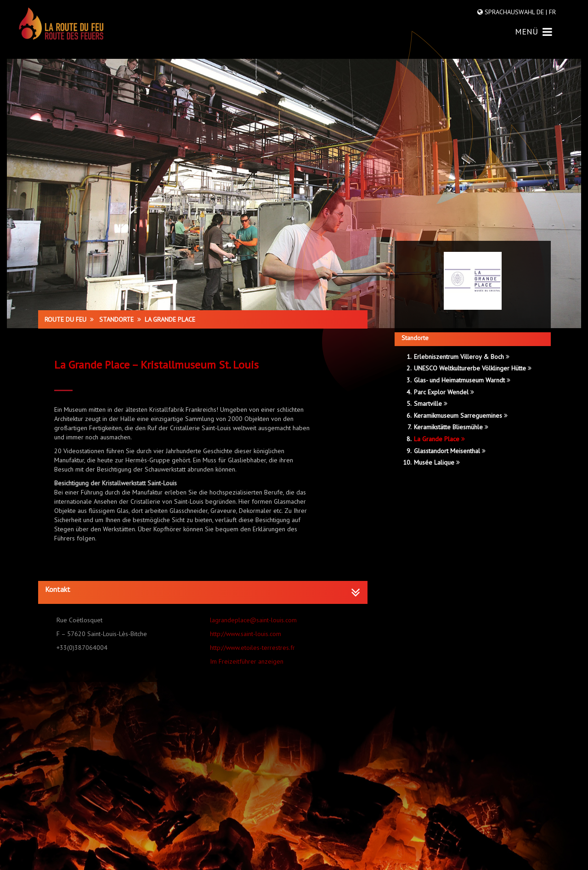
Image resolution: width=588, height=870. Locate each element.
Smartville (431, 404)
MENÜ (534, 31)
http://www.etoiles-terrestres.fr (252, 648)
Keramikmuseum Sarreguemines (461, 415)
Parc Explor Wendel (444, 392)
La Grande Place (439, 439)
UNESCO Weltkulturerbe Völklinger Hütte (473, 368)
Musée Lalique (437, 462)
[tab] (203, 592)
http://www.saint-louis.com (246, 634)
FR (551, 12)
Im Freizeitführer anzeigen (247, 661)
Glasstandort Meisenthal (450, 451)
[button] (203, 590)
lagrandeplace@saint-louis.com (253, 620)
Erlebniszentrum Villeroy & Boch (462, 357)
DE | (542, 12)
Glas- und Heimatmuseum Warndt (462, 380)
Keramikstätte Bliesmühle (451, 427)
